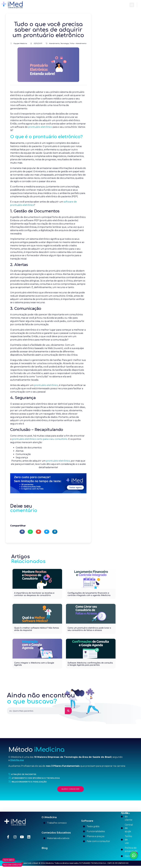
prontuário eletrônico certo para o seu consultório (40, 441)
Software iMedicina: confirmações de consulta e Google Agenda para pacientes (90, 666)
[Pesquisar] (68, 713)
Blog (45, 850)
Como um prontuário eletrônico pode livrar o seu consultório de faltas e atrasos (89, 631)
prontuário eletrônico (40, 129)
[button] (132, 5)
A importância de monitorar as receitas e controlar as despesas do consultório (34, 596)
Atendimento (54, 46)
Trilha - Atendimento (78, 46)
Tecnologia (65, 46)
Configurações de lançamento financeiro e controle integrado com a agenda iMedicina (89, 596)
